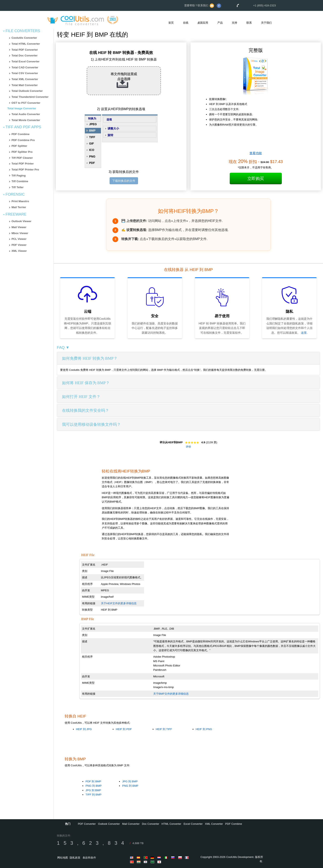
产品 (220, 23)
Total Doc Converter (25, 55)
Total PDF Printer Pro (25, 170)
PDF (92, 163)
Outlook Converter (109, 824)
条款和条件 (89, 858)
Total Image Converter (22, 108)
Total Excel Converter (26, 61)
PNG (92, 156)
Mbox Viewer (20, 233)
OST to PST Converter (26, 103)
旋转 (110, 135)
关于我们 (266, 23)
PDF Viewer (19, 245)
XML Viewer (19, 251)
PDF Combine (20, 134)
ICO (92, 150)
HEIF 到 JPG (84, 729)
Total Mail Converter (25, 85)
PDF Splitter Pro (22, 152)
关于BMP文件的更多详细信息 (171, 694)
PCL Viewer (19, 239)
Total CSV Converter (25, 73)
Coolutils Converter (24, 38)
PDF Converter (87, 824)
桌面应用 (203, 23)
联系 (249, 23)
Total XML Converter (25, 79)
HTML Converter (171, 824)
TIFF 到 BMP (93, 795)
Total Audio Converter (26, 114)
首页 (171, 23)
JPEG (93, 124)
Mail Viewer (19, 227)
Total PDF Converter (25, 50)
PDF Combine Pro (23, 140)
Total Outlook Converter (27, 91)
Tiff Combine (20, 181)
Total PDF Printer (23, 164)
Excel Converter (193, 824)
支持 (234, 23)
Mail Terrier (19, 207)
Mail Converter (131, 824)
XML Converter (214, 824)
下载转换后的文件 (124, 181)
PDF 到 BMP (93, 781)
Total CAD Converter (25, 67)
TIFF (92, 137)
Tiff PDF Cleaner (22, 158)
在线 (186, 23)
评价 (188, 447)
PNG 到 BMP (94, 786)
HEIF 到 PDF (124, 729)
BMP (92, 131)
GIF (91, 143)
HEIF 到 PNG (204, 729)
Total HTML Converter (26, 44)
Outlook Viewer (22, 221)
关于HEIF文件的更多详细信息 (119, 603)
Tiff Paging (19, 176)
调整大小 (113, 128)
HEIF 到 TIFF (164, 729)
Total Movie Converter (26, 120)
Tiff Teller (18, 187)
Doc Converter (151, 824)
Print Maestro (20, 201)
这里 (304, 333)
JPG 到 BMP (93, 790)
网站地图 (63, 858)
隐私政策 (75, 858)
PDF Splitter (19, 146)
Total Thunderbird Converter (30, 97)
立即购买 (256, 178)
